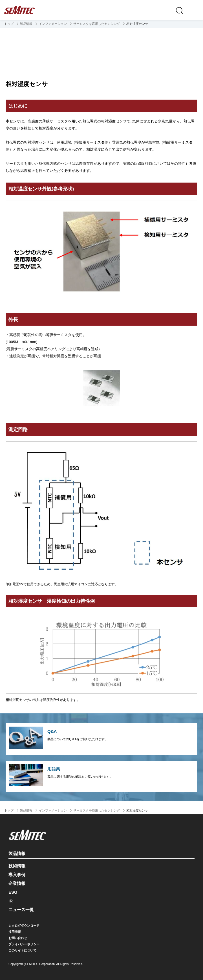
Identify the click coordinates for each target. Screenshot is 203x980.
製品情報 (26, 24)
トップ (9, 24)
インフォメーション (53, 24)
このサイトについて (22, 950)
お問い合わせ (18, 938)
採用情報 (15, 932)
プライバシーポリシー (24, 944)
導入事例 (17, 875)
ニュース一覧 (21, 910)
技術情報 (17, 866)
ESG (13, 892)
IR (11, 901)
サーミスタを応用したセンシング (97, 24)
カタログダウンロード (24, 926)
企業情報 (17, 883)
